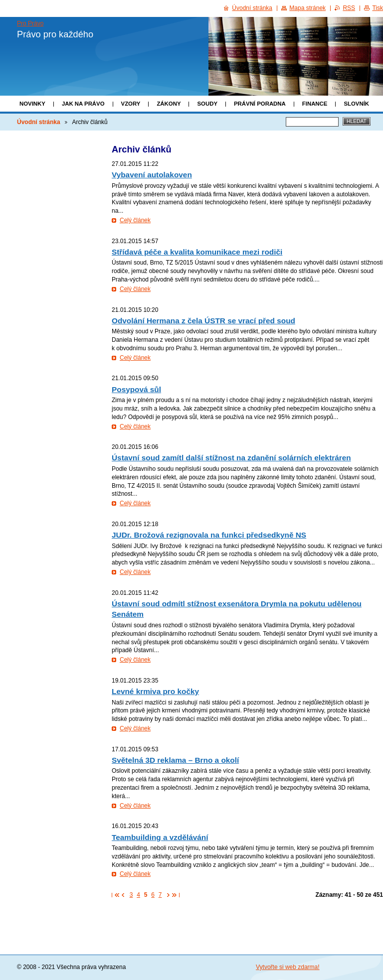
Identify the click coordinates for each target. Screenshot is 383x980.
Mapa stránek (307, 8)
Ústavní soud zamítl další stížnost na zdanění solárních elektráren (231, 458)
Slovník (356, 104)
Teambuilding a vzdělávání (160, 837)
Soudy (207, 104)
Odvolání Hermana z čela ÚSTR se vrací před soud (203, 321)
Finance (315, 104)
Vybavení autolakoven (152, 175)
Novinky (32, 104)
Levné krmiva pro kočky (155, 691)
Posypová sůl (136, 389)
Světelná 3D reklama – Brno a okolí (175, 760)
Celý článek (135, 220)
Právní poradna (260, 104)
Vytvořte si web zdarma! (288, 967)
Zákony (169, 104)
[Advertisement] (56, 287)
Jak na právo (83, 104)
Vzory (131, 104)
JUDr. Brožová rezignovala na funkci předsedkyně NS (209, 535)
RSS (349, 8)
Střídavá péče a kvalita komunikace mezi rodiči (197, 252)
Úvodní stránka (39, 122)
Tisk (378, 8)
